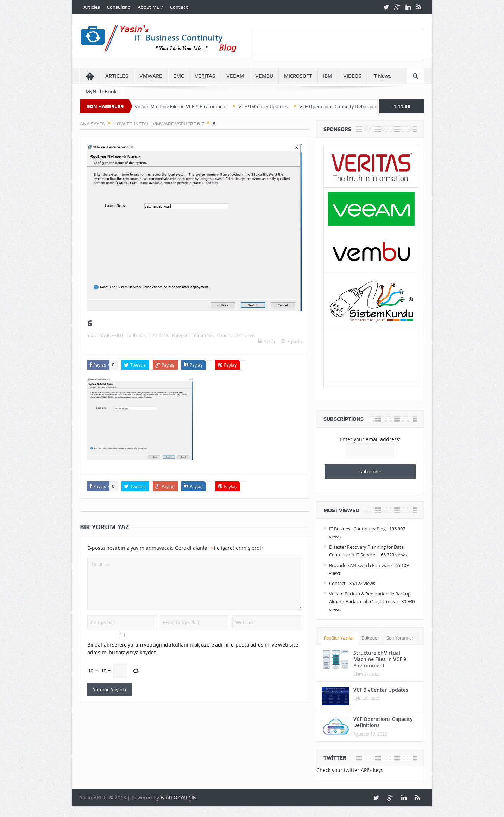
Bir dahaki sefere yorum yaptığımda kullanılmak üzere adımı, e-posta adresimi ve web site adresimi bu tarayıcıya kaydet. (193, 649)
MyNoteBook (101, 92)
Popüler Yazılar (339, 638)
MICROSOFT (298, 76)
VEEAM (235, 76)
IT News (382, 76)
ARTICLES (117, 76)
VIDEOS (352, 76)
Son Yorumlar (400, 638)
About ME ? (150, 7)
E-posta (291, 341)
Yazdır (267, 341)
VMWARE (151, 76)
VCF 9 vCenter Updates (267, 106)
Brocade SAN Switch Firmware (360, 565)
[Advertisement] (338, 44)
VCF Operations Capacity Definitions (343, 106)
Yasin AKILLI (112, 335)
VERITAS (205, 76)
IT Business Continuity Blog (357, 529)
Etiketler (370, 638)
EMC (178, 76)
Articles (92, 7)
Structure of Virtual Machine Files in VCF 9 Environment (171, 106)
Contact (179, 7)
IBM (328, 76)
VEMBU (264, 76)
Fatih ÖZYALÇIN (179, 797)
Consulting (119, 7)
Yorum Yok (203, 335)
